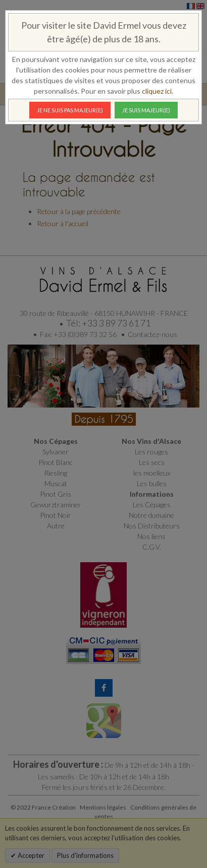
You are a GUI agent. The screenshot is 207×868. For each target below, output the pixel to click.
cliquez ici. (158, 91)
